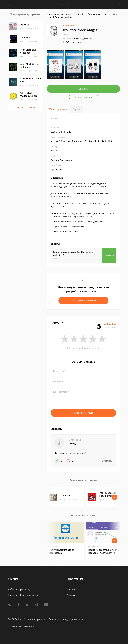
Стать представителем (83, 300)
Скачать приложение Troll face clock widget (73, 254)
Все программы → (25, 107)
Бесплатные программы (60, 14)
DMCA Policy (14, 619)
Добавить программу (19, 589)
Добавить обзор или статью (23, 595)
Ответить (107, 461)
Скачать (83, 89)
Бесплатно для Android (83, 38)
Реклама (71, 595)
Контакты (72, 589)
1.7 (67, 35)
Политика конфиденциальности (66, 619)
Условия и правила (35, 619)
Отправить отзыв (83, 413)
